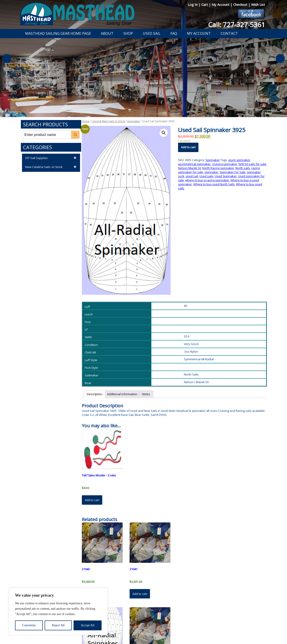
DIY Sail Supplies (52, 158)
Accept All (87, 625)
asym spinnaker (239, 160)
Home (86, 121)
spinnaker (211, 172)
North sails (243, 168)
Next (280, 59)
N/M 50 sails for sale (252, 164)
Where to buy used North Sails (214, 184)
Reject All (58, 625)
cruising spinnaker (225, 164)
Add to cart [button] (92, 500)
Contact (229, 33)
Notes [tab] (146, 394)
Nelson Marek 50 (189, 168)
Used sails (206, 176)
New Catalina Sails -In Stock (52, 167)
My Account (221, 4)
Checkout (241, 4)
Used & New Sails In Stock (108, 121)
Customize (29, 625)
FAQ (174, 33)
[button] (164, 133)
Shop (128, 33)
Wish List (258, 4)
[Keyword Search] (47, 135)
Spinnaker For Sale (233, 172)
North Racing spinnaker (218, 168)
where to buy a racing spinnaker (207, 180)
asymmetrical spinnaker (194, 164)
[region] (58, 611)
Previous (7, 59)
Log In (193, 4)
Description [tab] (95, 394)
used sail (192, 176)
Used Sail (152, 33)
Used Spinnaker (226, 176)
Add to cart (188, 147)
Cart (205, 4)
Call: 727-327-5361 (237, 25)
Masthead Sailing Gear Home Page (58, 33)
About (107, 33)
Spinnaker (134, 121)
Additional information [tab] (122, 394)
